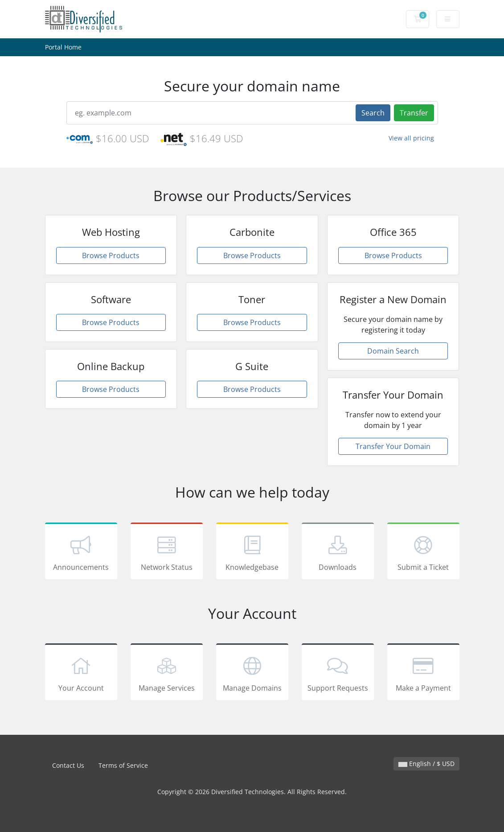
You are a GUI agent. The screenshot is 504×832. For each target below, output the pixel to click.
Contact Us (68, 765)
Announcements (81, 552)
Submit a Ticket (423, 552)
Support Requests (338, 673)
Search (373, 113)
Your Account (81, 673)
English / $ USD (426, 764)
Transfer (414, 113)
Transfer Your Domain (393, 446)
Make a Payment (423, 673)
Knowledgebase (252, 552)
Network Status (167, 552)
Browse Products (111, 255)
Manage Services (167, 673)
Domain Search (393, 351)
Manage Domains (252, 673)
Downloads (338, 552)
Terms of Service (123, 765)
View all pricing (411, 138)
